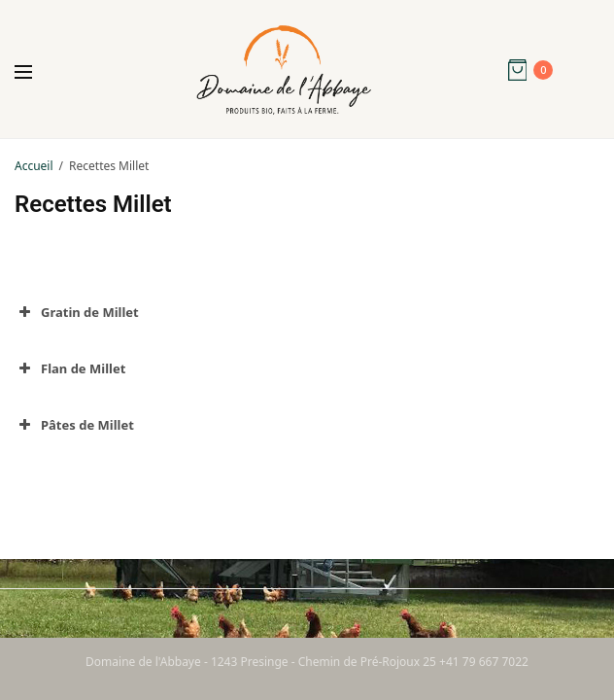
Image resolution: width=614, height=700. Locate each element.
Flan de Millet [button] (70, 368)
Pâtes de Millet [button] (74, 425)
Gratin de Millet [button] (77, 312)
